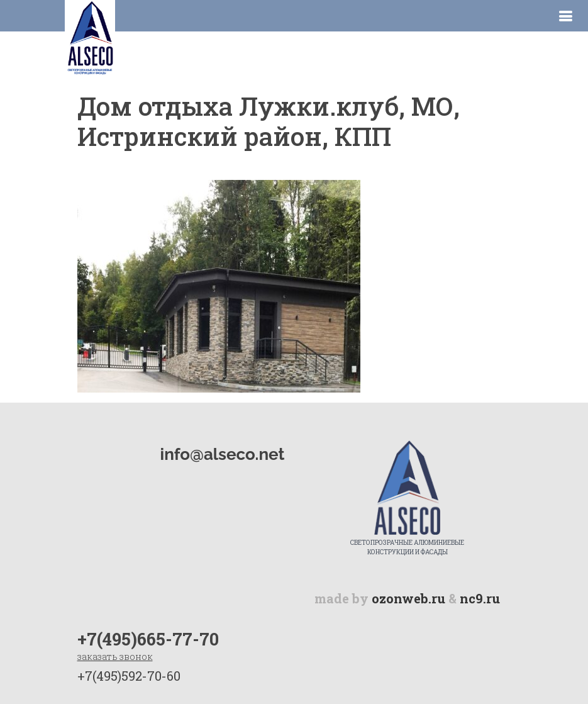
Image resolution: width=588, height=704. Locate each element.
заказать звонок (115, 657)
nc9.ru (480, 598)
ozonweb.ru (408, 598)
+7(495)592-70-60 (129, 676)
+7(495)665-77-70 (148, 639)
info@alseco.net (223, 454)
